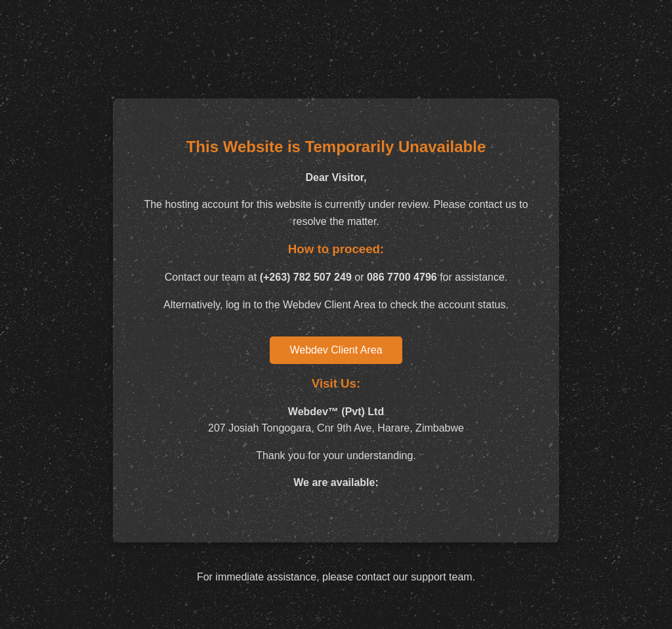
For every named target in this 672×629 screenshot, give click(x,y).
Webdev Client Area (336, 350)
